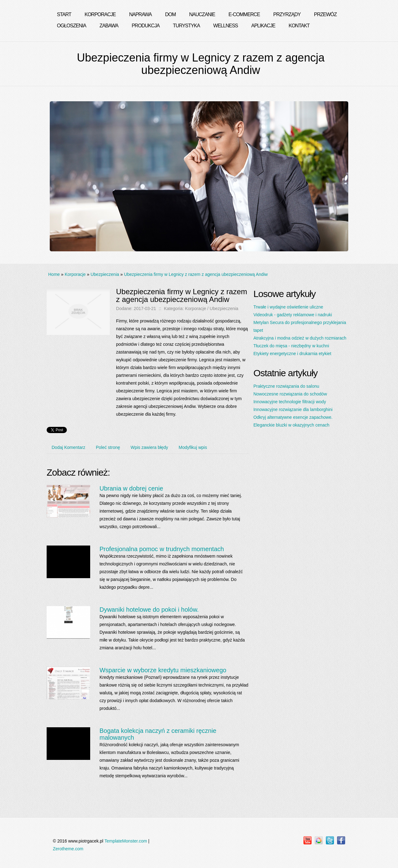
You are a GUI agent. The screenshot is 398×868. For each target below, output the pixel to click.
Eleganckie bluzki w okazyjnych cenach (291, 425)
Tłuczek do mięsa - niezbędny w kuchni (291, 346)
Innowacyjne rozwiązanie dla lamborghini (293, 409)
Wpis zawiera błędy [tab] (149, 447)
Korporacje (75, 274)
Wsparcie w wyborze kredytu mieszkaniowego (163, 670)
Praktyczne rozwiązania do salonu (286, 386)
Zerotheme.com (68, 849)
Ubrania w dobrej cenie (131, 488)
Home (54, 274)
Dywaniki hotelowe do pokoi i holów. (149, 610)
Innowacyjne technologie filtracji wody (290, 402)
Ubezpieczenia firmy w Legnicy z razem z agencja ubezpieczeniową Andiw (196, 274)
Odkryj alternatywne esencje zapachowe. (293, 417)
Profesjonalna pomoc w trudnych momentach (162, 549)
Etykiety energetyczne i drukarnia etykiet (292, 354)
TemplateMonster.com (126, 841)
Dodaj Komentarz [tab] (68, 447)
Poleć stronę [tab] (108, 447)
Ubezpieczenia (105, 274)
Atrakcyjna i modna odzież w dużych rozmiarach (300, 338)
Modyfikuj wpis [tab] (193, 447)
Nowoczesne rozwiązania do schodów (290, 394)
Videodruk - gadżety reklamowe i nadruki (293, 315)
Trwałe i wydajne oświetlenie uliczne (288, 307)
